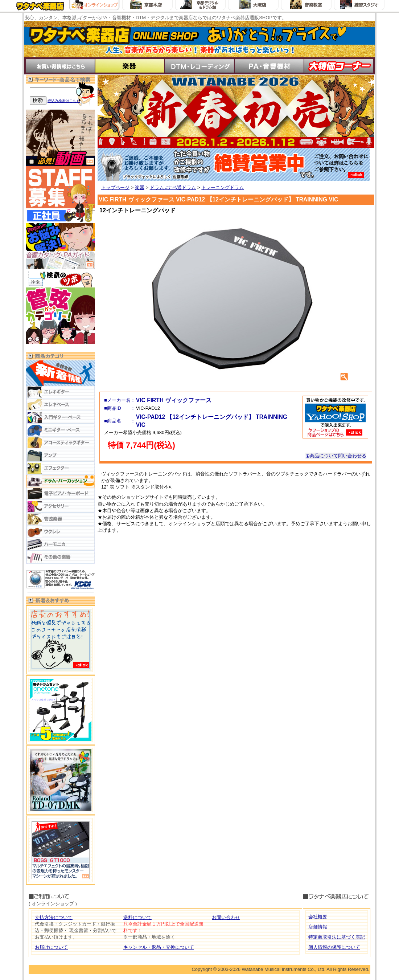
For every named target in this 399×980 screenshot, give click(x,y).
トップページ (115, 187)
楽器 (140, 187)
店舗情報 (318, 927)
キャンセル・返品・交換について (159, 947)
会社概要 (318, 917)
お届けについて (51, 947)
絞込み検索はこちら (64, 101)
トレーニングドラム (223, 187)
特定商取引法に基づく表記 (337, 937)
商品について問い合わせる (336, 456)
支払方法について (54, 917)
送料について (137, 917)
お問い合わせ (226, 917)
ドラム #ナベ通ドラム (173, 187)
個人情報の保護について (334, 947)
